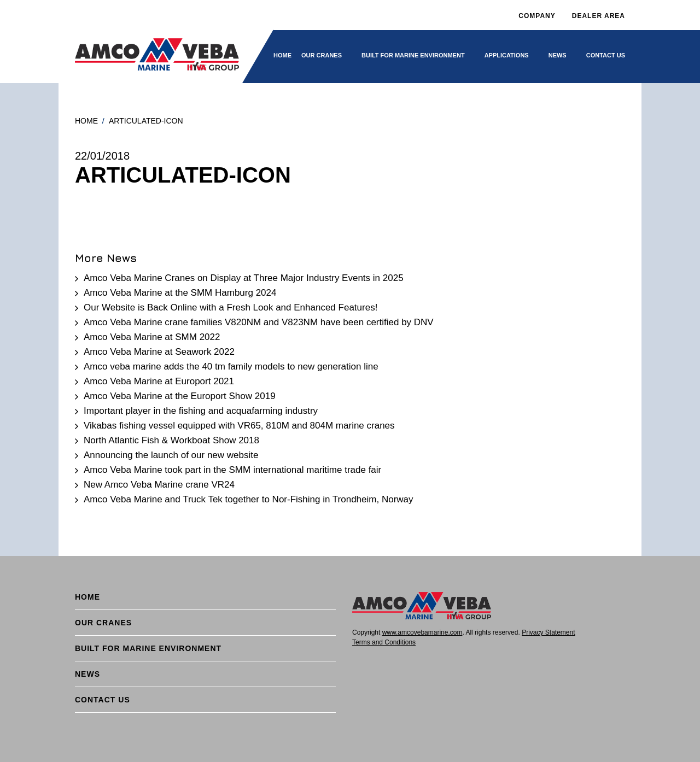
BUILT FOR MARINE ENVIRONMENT (413, 55)
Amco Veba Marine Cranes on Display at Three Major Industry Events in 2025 (244, 278)
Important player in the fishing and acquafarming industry (201, 411)
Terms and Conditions (384, 642)
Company (537, 16)
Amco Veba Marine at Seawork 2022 (159, 352)
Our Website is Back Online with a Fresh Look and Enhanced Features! (231, 307)
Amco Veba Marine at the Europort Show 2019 (180, 396)
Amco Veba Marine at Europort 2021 (159, 381)
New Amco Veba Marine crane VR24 (159, 485)
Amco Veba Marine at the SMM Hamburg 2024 (180, 293)
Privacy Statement (548, 632)
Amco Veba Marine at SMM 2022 (152, 337)
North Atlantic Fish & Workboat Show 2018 (171, 440)
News (558, 55)
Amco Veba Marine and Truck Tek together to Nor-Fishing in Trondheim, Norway (249, 499)
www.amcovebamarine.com (422, 632)
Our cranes (322, 55)
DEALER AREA (599, 16)
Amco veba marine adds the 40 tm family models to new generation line (231, 367)
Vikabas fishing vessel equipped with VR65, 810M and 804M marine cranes (239, 426)
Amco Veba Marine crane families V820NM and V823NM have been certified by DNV (259, 322)
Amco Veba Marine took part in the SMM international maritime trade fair (232, 470)
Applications (507, 55)
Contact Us (606, 55)
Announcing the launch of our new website (171, 455)
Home (282, 55)
